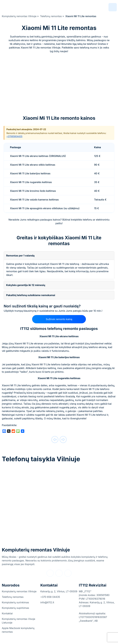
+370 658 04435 (50, 597)
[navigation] (113, 7)
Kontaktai (7, 613)
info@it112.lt (47, 602)
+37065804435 (14, 136)
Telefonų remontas (13, 597)
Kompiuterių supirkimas (15, 608)
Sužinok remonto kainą (59, 319)
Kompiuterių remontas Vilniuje (36, 550)
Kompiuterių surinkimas (15, 602)
